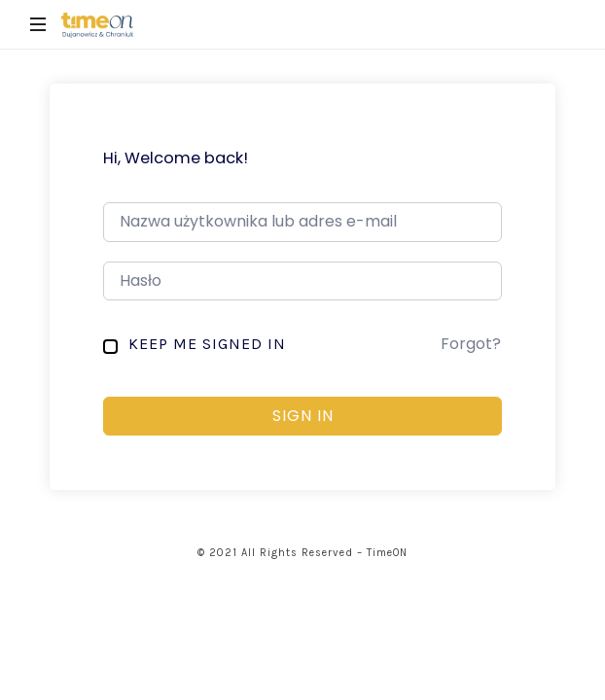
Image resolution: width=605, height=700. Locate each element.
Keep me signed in (207, 344)
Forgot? (471, 344)
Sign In (303, 416)
